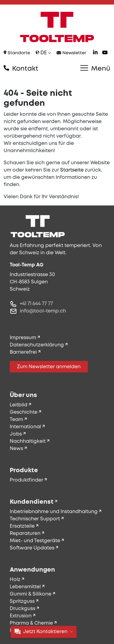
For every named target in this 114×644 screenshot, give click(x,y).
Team (16, 420)
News (16, 449)
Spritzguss (22, 601)
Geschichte (24, 412)
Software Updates (32, 548)
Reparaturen (25, 534)
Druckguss (22, 609)
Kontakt (21, 68)
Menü (95, 68)
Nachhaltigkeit (28, 441)
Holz (15, 580)
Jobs (16, 434)
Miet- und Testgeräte (35, 541)
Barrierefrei (23, 352)
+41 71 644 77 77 (36, 304)
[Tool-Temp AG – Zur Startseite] (57, 27)
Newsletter (71, 53)
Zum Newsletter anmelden (49, 367)
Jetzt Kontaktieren (44, 632)
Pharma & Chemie (31, 623)
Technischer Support (35, 519)
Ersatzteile (22, 526)
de (43, 53)
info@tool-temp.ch (43, 311)
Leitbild (19, 405)
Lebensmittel (25, 587)
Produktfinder (26, 480)
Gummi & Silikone (31, 594)
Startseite (72, 170)
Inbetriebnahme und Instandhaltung (54, 512)
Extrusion (21, 616)
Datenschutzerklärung (37, 345)
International (25, 427)
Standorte (17, 53)
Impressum (23, 338)
